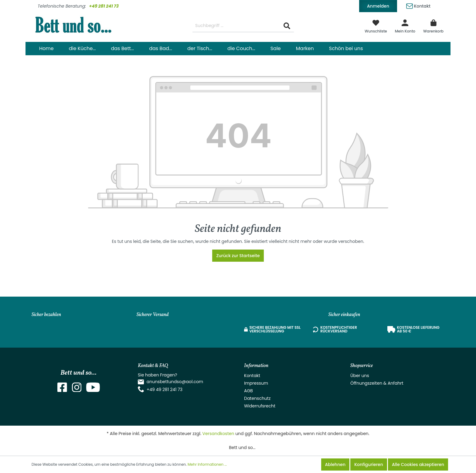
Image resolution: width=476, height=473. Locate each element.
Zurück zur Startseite (238, 256)
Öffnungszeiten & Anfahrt (377, 383)
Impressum (256, 383)
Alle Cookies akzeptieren (418, 464)
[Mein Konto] (405, 26)
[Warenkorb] (433, 26)
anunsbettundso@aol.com (175, 382)
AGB (248, 391)
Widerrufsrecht (260, 406)
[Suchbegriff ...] (236, 26)
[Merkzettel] (376, 26)
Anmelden (378, 6)
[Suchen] (287, 26)
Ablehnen (335, 464)
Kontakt (418, 5)
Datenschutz (257, 398)
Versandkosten (218, 434)
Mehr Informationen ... (207, 464)
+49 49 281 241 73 (165, 390)
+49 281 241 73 (104, 6)
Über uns (360, 376)
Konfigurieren (369, 464)
